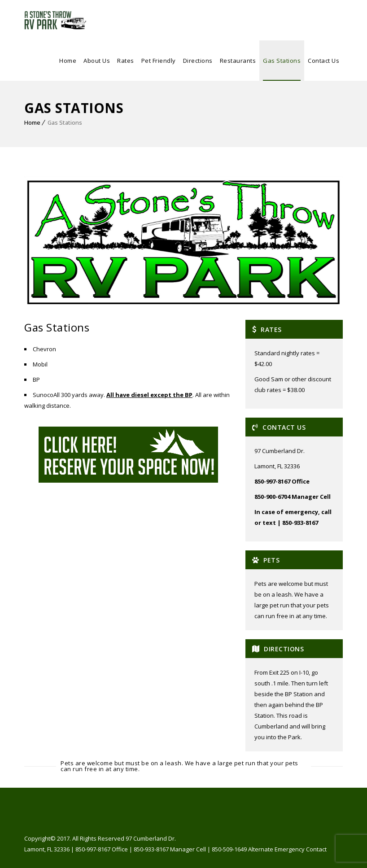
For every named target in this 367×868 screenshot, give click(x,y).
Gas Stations (282, 61)
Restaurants (238, 61)
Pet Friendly (159, 61)
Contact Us (323, 61)
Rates (126, 61)
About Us (97, 61)
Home (68, 61)
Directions (198, 61)
